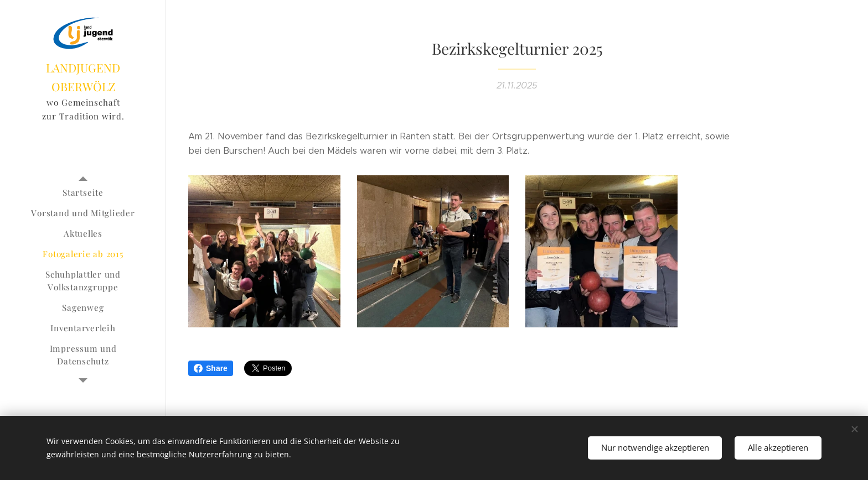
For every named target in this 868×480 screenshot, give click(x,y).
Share (211, 368)
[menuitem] (83, 193)
